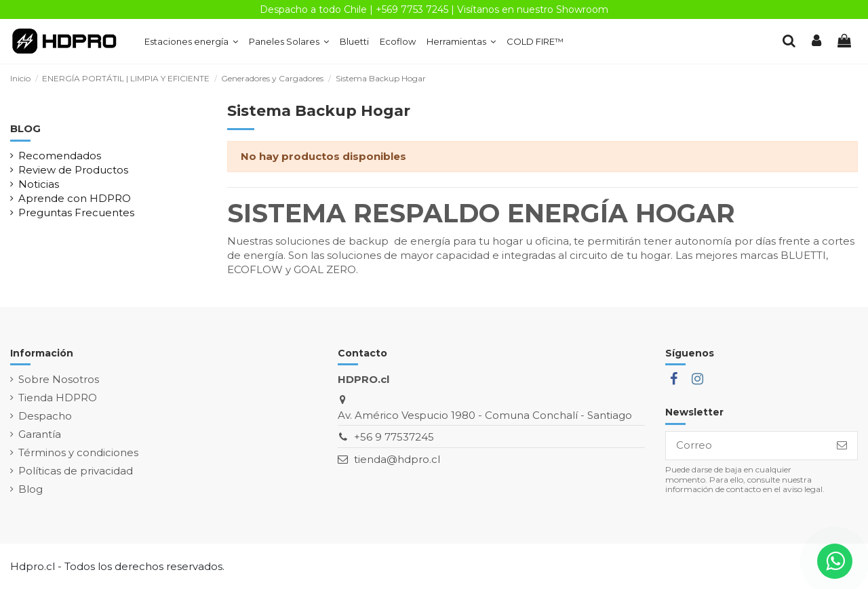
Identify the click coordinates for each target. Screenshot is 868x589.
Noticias (39, 184)
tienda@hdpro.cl (397, 459)
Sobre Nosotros (59, 379)
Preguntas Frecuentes (76, 212)
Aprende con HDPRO (75, 198)
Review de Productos (73, 170)
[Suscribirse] (842, 446)
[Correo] (746, 446)
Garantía (40, 434)
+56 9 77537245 (394, 437)
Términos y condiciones (78, 452)
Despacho (45, 416)
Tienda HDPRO (58, 398)
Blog (31, 489)
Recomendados (60, 156)
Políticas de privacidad (76, 471)
